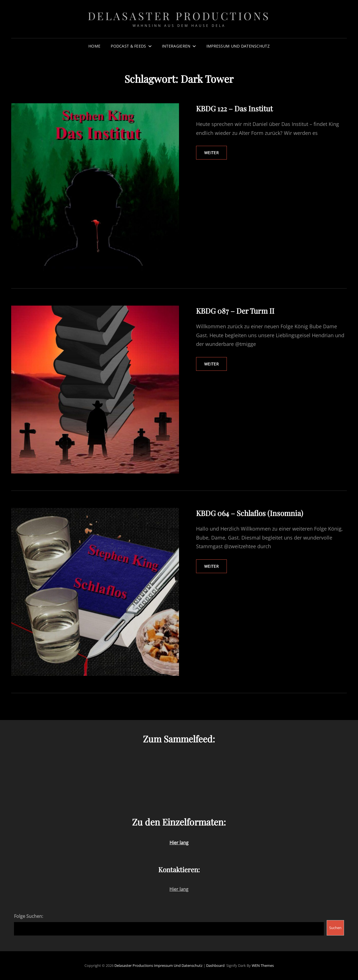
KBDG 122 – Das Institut (234, 108)
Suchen (335, 928)
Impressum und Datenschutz (238, 46)
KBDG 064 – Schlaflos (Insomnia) (250, 513)
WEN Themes (263, 965)
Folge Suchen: (29, 916)
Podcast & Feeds (128, 46)
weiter (215, 154)
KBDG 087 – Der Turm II (235, 311)
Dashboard (215, 965)
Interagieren (176, 46)
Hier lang (179, 889)
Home (94, 46)
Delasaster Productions (179, 16)
